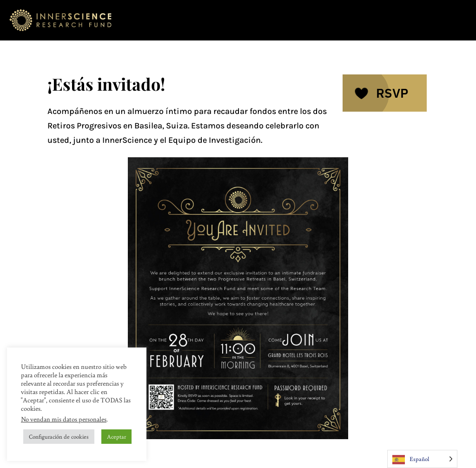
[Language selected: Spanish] (422, 459)
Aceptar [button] (116, 436)
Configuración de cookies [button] (59, 436)
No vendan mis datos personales (64, 419)
